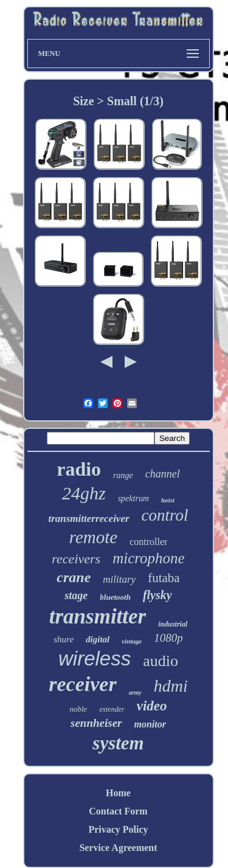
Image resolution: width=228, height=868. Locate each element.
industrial (173, 624)
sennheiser (96, 723)
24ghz (84, 493)
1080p (168, 638)
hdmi (171, 686)
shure (64, 639)
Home (118, 793)
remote (93, 537)
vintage (132, 641)
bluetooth (115, 597)
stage (76, 595)
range (123, 475)
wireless (95, 658)
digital (98, 639)
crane (74, 577)
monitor (150, 724)
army (135, 693)
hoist (168, 500)
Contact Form (118, 811)
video (152, 706)
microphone (149, 558)
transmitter (98, 616)
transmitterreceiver (88, 519)
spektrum (133, 498)
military (119, 579)
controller (148, 542)
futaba (164, 578)
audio (161, 661)
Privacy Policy (118, 829)
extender (112, 709)
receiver (82, 684)
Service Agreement (118, 848)
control (165, 515)
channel (163, 474)
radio (79, 469)
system (118, 743)
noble (78, 709)
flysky (157, 595)
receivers (76, 559)
